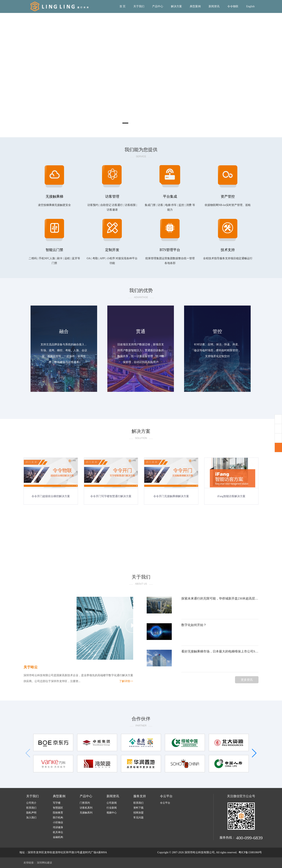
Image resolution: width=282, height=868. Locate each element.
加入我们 (31, 818)
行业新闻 (112, 808)
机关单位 (58, 832)
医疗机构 (58, 818)
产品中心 (158, 6)
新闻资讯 (214, 6)
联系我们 (31, 808)
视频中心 (112, 813)
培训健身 (58, 827)
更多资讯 (247, 680)
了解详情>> (126, 681)
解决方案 (176, 6)
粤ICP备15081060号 (250, 852)
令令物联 (233, 6)
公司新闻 (112, 803)
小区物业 (58, 822)
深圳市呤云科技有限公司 (200, 852)
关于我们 (139, 6)
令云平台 (166, 796)
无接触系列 (86, 813)
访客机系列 (86, 808)
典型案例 (195, 6)
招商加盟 (138, 813)
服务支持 (140, 796)
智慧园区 (58, 808)
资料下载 (138, 808)
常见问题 (138, 818)
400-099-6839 (249, 838)
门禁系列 (85, 803)
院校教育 (58, 813)
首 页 (123, 6)
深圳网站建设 (44, 863)
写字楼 (57, 803)
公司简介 (31, 803)
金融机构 (58, 837)
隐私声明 (31, 813)
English (250, 6)
